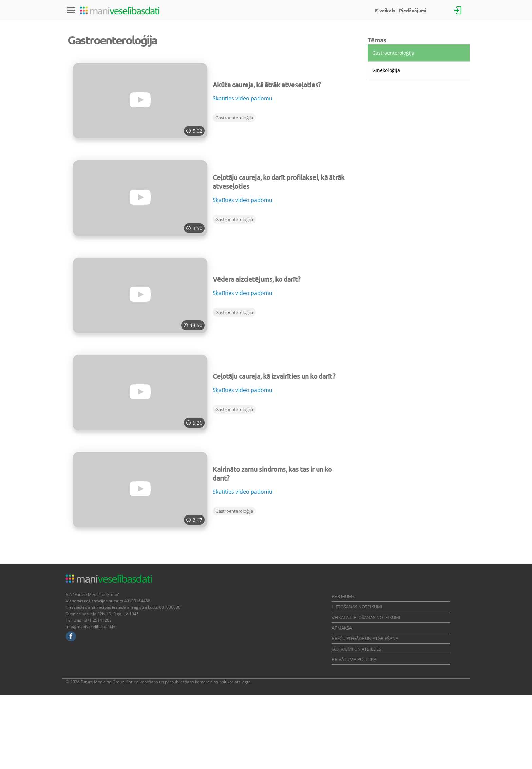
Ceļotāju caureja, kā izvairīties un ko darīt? (274, 450)
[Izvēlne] (71, 10)
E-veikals (385, 10)
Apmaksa (342, 701)
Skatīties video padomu (243, 172)
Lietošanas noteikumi (357, 680)
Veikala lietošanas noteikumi (366, 691)
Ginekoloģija (386, 144)
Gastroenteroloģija (234, 191)
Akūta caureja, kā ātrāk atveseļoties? (267, 158)
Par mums (343, 670)
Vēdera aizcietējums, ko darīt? (256, 353)
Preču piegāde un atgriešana (365, 712)
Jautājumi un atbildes (356, 723)
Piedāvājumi (413, 10)
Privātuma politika (354, 733)
